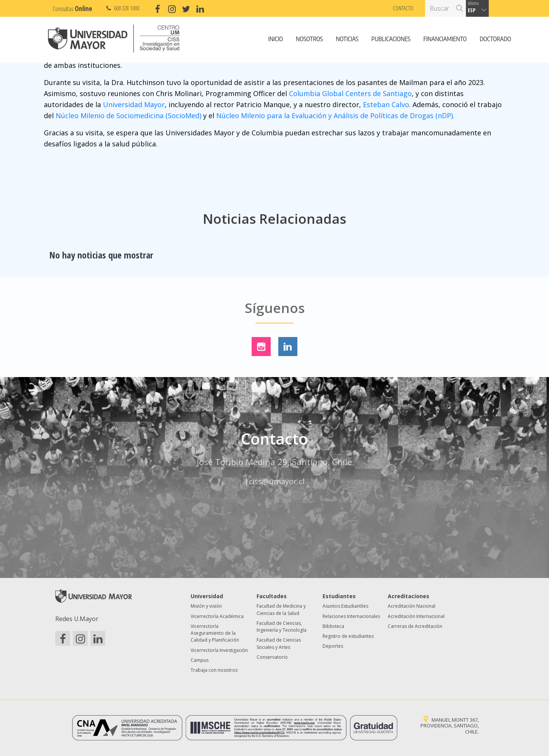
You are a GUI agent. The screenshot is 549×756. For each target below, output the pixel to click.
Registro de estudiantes (348, 636)
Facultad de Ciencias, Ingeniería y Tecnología (282, 627)
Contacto (403, 8)
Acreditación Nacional (412, 606)
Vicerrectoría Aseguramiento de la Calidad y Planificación (215, 633)
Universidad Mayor (134, 104)
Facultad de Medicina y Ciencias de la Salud (281, 609)
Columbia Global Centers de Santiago (350, 93)
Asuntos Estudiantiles (345, 606)
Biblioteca (333, 626)
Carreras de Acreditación (415, 626)
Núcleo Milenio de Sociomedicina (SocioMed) (128, 116)
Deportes (333, 646)
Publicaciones (391, 39)
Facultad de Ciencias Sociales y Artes (279, 643)
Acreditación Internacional (416, 616)
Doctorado (495, 39)
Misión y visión (206, 606)
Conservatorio (272, 657)
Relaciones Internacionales (351, 616)
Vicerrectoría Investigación (219, 650)
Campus (200, 660)
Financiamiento (445, 39)
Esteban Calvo (386, 104)
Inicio (276, 39)
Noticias (347, 39)
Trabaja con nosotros (214, 670)
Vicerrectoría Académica (217, 616)
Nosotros (309, 39)
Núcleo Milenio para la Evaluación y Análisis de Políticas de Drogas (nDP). (335, 116)
